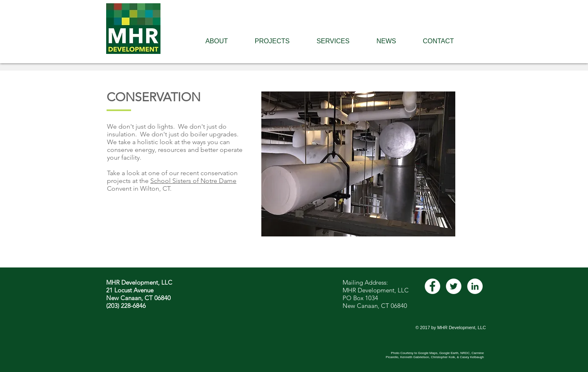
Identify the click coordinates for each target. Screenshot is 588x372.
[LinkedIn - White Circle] (475, 286)
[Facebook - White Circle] (432, 286)
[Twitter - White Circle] (454, 286)
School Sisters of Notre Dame (193, 181)
